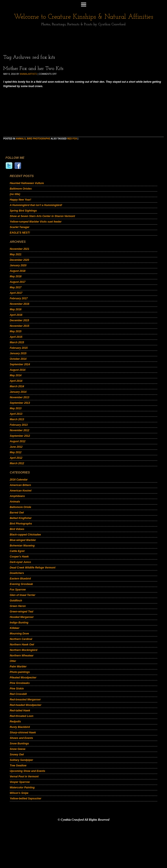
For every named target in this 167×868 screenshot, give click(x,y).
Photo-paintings (20, 672)
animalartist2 (28, 74)
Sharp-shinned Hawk (23, 733)
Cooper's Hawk (19, 557)
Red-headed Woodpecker (26, 705)
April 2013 (16, 414)
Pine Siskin (17, 689)
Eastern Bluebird (20, 579)
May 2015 (16, 331)
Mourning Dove (19, 634)
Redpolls (15, 722)
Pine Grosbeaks (20, 683)
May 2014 (16, 375)
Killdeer (15, 628)
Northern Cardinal (21, 639)
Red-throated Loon (21, 716)
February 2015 (19, 348)
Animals (21, 139)
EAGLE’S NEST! (20, 233)
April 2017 (16, 293)
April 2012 (16, 458)
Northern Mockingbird (23, 650)
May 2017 (16, 287)
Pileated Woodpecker (23, 678)
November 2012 (19, 430)
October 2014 (18, 359)
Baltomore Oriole (20, 507)
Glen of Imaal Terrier (22, 595)
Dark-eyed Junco (20, 562)
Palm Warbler (18, 667)
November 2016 (19, 304)
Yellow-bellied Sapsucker (26, 799)
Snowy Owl (17, 755)
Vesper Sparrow (20, 782)
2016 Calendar (19, 480)
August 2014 (17, 370)
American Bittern (20, 485)
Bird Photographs (38, 139)
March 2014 (17, 386)
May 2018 (16, 276)
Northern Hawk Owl (22, 645)
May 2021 (16, 254)
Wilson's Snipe (19, 793)
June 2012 (16, 447)
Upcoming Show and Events (27, 771)
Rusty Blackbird (20, 727)
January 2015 (18, 353)
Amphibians (17, 496)
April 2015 (16, 337)
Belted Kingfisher (21, 518)
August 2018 (17, 271)
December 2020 (19, 260)
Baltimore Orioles (21, 189)
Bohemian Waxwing (22, 546)
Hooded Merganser (22, 617)
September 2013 (20, 403)
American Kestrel (21, 491)
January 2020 (18, 265)
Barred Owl (17, 513)
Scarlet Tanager (20, 227)
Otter (13, 661)
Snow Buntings (19, 744)
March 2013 (17, 419)
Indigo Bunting (19, 623)
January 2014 (18, 392)
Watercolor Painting (22, 788)
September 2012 (20, 436)
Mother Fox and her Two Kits (33, 69)
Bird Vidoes (17, 529)
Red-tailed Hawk (20, 711)
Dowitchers (17, 573)
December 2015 (19, 320)
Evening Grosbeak (21, 584)
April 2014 (16, 381)
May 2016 (16, 309)
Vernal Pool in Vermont (24, 777)
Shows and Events (21, 738)
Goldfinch (16, 601)
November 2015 (19, 326)
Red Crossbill (18, 694)
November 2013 (19, 397)
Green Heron (18, 606)
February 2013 (19, 425)
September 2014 (20, 364)
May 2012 (16, 452)
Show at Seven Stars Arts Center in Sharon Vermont (42, 216)
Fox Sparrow (18, 590)
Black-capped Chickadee (25, 535)
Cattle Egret (17, 551)
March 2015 (17, 342)
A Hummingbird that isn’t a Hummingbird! (36, 205)
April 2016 (16, 315)
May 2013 (16, 408)
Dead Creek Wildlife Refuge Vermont (33, 568)
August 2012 (17, 441)
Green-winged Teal (21, 612)
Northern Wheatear (22, 656)
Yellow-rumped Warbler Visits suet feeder (36, 222)
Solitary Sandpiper (21, 760)
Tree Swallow (18, 766)
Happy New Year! (20, 200)
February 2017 (19, 298)
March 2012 (17, 463)
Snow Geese (17, 749)
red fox (72, 139)
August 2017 (17, 282)
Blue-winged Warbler (23, 540)
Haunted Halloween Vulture (27, 183)
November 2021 (19, 249)
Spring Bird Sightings (23, 211)
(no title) (15, 194)
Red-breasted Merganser (25, 700)
